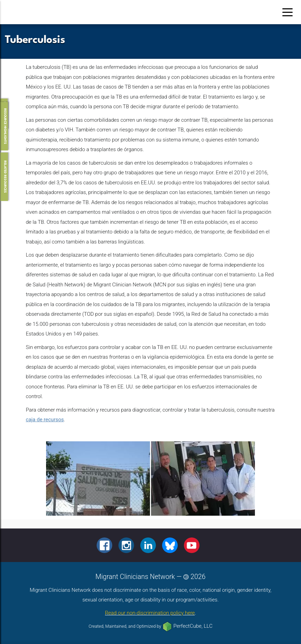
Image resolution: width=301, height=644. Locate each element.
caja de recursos (45, 420)
